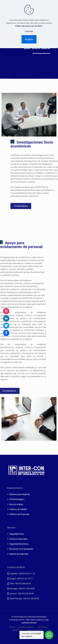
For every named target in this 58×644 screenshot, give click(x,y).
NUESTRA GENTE (35, 630)
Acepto (29, 39)
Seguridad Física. (17, 534)
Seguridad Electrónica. (19, 544)
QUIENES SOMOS (27, 627)
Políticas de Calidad (18, 509)
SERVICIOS (18, 630)
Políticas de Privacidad (19, 514)
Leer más (29, 31)
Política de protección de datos (29, 26)
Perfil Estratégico (17, 499)
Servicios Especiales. (19, 539)
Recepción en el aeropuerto (21, 549)
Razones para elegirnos (20, 494)
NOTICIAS (42, 627)
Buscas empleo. (16, 504)
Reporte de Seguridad (19, 554)
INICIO (12, 627)
